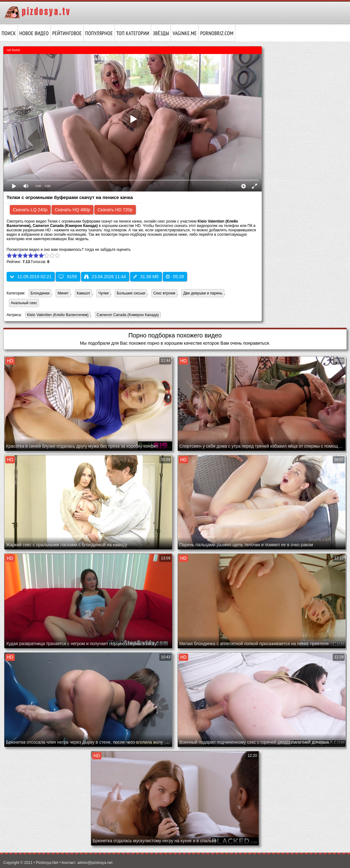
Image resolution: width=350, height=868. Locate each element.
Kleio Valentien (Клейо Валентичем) (57, 315)
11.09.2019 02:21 (31, 277)
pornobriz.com (217, 33)
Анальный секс (24, 303)
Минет (63, 293)
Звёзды (161, 33)
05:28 (175, 277)
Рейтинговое (67, 33)
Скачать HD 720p (115, 210)
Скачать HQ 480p (72, 210)
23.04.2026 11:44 (105, 277)
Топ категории (133, 33)
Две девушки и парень (203, 293)
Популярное (99, 33)
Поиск (9, 33)
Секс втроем (164, 293)
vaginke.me (185, 33)
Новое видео (34, 33)
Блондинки (40, 293)
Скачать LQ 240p (30, 210)
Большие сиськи (131, 293)
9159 (68, 277)
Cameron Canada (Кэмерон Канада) (127, 315)
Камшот (83, 293)
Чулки (104, 293)
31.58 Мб (146, 277)
